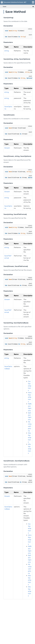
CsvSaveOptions (30, 386)
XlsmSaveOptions (30, 426)
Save (5, 7)
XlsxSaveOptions (30, 438)
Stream (7, 148)
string (7, 51)
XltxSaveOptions (30, 449)
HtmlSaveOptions (30, 397)
